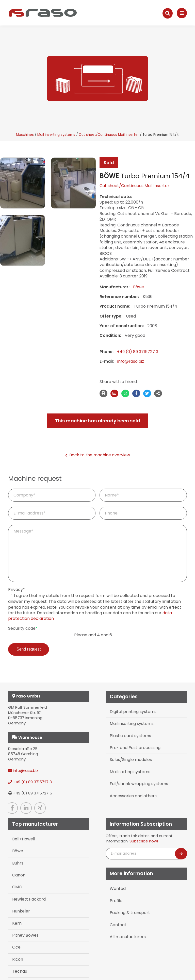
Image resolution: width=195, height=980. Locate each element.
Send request (29, 649)
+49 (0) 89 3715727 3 (138, 352)
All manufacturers (128, 937)
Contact (118, 925)
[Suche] (168, 13)
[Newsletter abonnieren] (181, 854)
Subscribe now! (144, 841)
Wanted (118, 888)
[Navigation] (182, 13)
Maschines (25, 135)
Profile (116, 901)
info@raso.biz (131, 361)
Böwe (139, 287)
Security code (23, 628)
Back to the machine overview (98, 455)
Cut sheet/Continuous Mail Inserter (109, 135)
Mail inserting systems (56, 135)
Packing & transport (130, 913)
